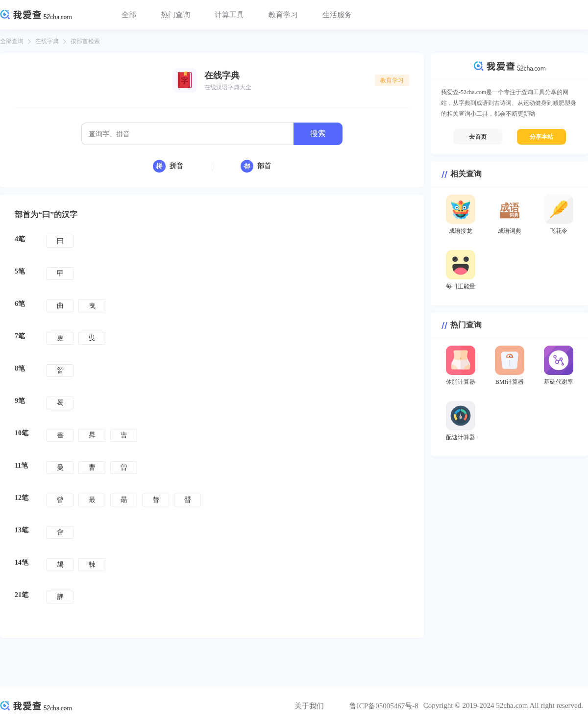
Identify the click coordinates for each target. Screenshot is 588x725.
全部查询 (12, 41)
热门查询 (175, 15)
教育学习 (283, 15)
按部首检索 (85, 41)
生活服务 (337, 15)
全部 (129, 15)
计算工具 (229, 15)
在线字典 (47, 41)
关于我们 (309, 706)
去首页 (478, 137)
